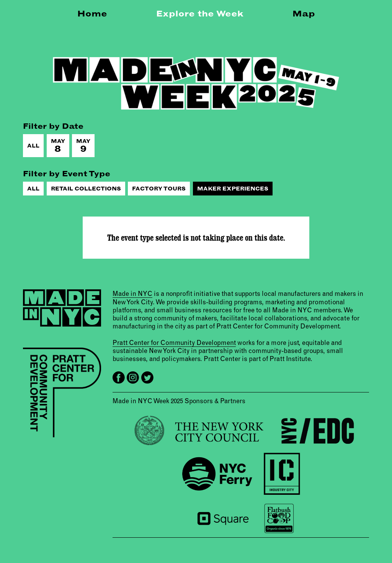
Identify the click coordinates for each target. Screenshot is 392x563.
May (58, 146)
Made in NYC (132, 293)
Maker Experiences (233, 189)
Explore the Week (200, 13)
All (33, 146)
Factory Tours (159, 189)
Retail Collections (86, 189)
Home (92, 13)
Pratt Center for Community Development (174, 342)
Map (304, 13)
